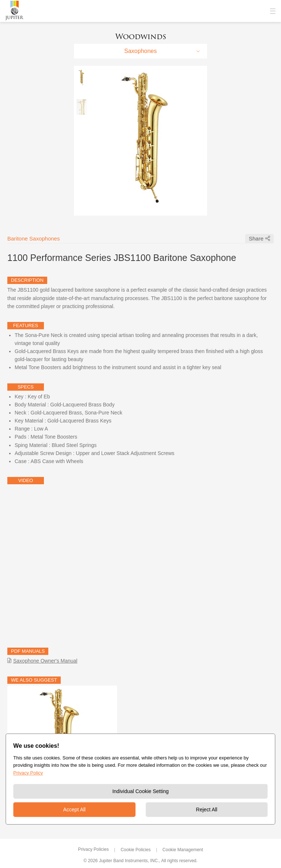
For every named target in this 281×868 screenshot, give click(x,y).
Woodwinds (141, 37)
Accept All (74, 810)
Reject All (207, 810)
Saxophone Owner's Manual (45, 661)
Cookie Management (183, 850)
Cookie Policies (136, 850)
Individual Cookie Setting (140, 791)
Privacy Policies (93, 849)
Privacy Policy (28, 773)
